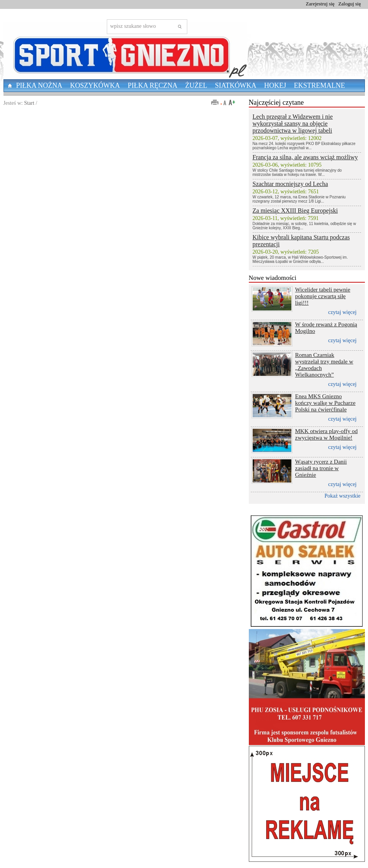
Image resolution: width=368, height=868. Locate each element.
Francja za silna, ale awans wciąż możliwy (305, 157)
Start (29, 103)
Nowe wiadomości (273, 278)
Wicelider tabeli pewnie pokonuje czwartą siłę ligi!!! (323, 296)
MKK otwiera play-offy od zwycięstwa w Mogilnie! (327, 434)
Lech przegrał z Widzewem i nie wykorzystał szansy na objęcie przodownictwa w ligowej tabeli (293, 124)
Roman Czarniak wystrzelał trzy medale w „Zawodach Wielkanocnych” (324, 365)
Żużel (196, 85)
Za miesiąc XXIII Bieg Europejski (295, 211)
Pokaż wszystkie (343, 496)
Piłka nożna (39, 85)
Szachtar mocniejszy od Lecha (290, 184)
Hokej (275, 85)
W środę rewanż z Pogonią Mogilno (326, 328)
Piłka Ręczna (153, 85)
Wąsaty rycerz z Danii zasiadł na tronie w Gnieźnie (321, 468)
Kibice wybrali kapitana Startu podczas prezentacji (301, 241)
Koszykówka (95, 85)
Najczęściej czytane (276, 102)
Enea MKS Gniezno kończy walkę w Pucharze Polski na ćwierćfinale (325, 403)
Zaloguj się (349, 4)
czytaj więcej (342, 312)
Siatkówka (236, 85)
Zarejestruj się (320, 4)
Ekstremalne (320, 85)
